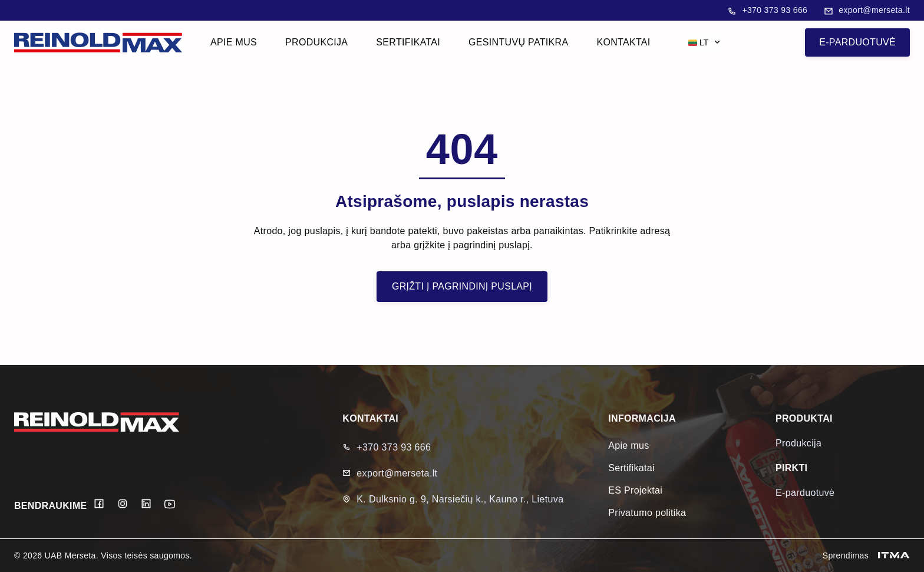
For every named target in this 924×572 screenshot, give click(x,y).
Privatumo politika (647, 513)
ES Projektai (635, 490)
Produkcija (316, 42)
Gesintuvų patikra (518, 42)
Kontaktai (623, 42)
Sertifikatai (408, 42)
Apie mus (234, 42)
